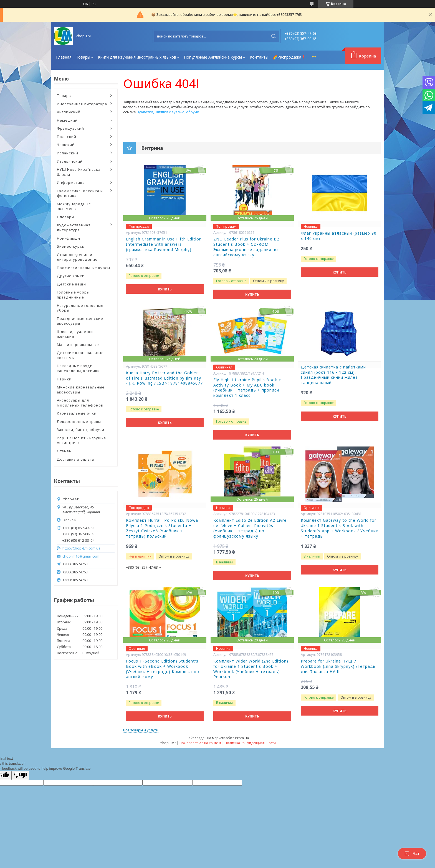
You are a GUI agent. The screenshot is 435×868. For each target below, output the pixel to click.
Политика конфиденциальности (250, 743)
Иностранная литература (82, 104)
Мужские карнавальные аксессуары (81, 390)
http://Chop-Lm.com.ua (81, 548)
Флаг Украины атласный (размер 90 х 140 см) (339, 236)
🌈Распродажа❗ (289, 57)
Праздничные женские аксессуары (80, 321)
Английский (69, 112)
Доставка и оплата (75, 459)
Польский (67, 137)
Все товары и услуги (141, 730)
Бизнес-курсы (71, 246)
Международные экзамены (74, 206)
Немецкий (67, 120)
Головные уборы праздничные (73, 295)
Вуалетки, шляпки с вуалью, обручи (168, 112)
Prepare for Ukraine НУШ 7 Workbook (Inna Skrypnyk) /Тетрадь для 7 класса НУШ (338, 666)
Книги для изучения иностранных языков (137, 57)
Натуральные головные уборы (80, 308)
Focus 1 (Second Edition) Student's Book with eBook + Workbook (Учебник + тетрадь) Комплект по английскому (163, 669)
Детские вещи (71, 284)
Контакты (259, 57)
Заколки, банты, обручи (81, 430)
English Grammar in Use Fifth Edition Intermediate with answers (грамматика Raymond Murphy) (164, 244)
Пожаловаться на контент (200, 743)
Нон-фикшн (69, 238)
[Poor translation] (20, 775)
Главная (64, 57)
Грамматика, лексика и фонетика (80, 193)
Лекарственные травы (79, 422)
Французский (70, 128)
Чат (412, 854)
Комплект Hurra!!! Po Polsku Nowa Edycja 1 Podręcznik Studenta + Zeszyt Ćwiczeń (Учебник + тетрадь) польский (162, 528)
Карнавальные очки (77, 413)
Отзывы (64, 451)
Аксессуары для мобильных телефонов (80, 403)
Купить (165, 289)
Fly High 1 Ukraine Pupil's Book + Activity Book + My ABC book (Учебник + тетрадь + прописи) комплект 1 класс (247, 388)
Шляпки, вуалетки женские (75, 334)
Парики (64, 379)
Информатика (71, 182)
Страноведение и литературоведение (77, 257)
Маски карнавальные (78, 345)
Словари (65, 217)
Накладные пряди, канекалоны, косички (78, 368)
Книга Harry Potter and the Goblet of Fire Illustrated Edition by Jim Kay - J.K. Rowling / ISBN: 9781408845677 (164, 378)
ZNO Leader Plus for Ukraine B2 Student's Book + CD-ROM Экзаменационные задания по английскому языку (246, 247)
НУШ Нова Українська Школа (79, 172)
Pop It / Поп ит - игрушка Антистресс (81, 440)
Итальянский (70, 161)
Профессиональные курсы (84, 268)
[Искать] (274, 36)
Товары (83, 57)
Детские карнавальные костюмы (80, 355)
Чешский (66, 145)
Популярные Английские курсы (213, 57)
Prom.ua (242, 738)
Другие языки (71, 276)
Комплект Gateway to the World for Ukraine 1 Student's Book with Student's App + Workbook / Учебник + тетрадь (339, 528)
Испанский (68, 153)
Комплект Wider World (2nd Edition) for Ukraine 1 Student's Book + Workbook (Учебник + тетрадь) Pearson (251, 669)
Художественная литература (74, 227)
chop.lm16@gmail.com (81, 556)
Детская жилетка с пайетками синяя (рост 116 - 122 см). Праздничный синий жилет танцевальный (333, 375)
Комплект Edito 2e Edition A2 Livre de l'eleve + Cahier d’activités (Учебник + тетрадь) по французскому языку (250, 528)
